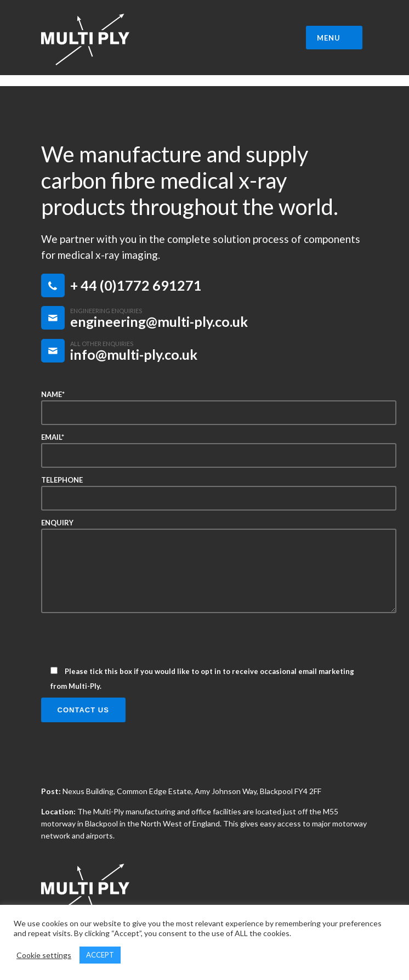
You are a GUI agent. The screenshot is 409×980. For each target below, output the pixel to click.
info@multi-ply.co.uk (134, 354)
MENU (336, 38)
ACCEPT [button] (100, 955)
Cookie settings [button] (44, 955)
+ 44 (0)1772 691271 (136, 285)
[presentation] (124, 643)
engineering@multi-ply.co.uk (159, 321)
